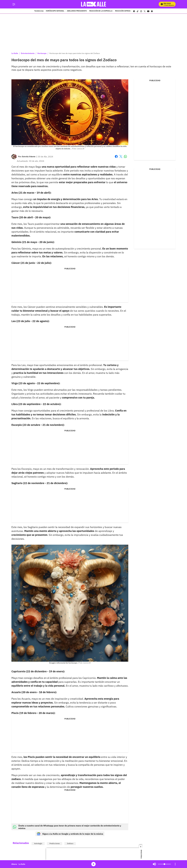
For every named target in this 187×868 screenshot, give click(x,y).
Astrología (38, 843)
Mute (154, 864)
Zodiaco (70, 843)
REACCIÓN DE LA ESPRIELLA (101, 11)
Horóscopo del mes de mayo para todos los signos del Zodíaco (75, 53)
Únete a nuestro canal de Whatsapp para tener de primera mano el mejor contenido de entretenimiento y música (67, 827)
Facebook (116, 156)
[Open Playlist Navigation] (175, 864)
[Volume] (164, 864)
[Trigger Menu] (14, 4)
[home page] (94, 4)
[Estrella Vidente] (29, 157)
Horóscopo (42, 53)
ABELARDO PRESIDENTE (77, 11)
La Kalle (15, 53)
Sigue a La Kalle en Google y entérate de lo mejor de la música (70, 834)
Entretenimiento (28, 53)
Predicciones (55, 843)
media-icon (94, 864)
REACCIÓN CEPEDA (123, 11)
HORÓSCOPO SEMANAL (55, 11)
